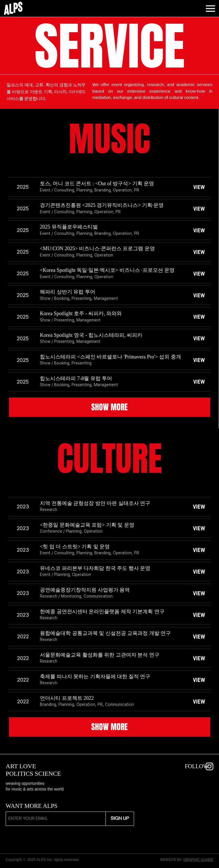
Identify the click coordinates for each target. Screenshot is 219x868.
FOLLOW (197, 766)
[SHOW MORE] (109, 407)
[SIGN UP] (120, 819)
